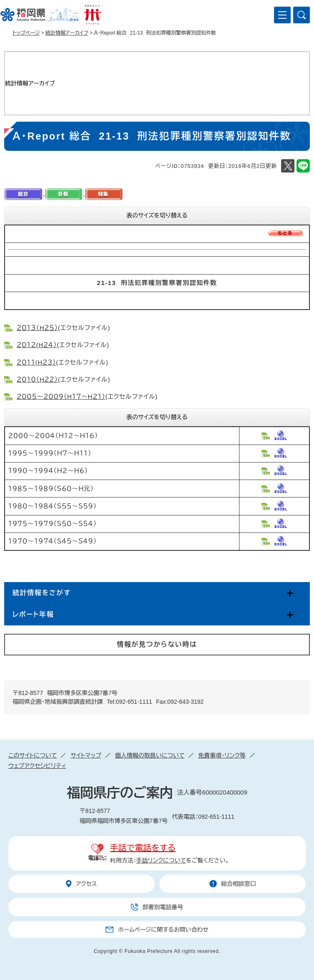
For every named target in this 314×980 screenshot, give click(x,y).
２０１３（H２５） (37, 328)
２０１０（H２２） (37, 379)
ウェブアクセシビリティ (37, 766)
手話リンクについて (161, 860)
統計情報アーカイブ (67, 33)
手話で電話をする (143, 848)
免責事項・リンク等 (222, 755)
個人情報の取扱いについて (150, 755)
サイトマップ (86, 755)
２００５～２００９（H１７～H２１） (61, 396)
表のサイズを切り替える (157, 215)
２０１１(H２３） (36, 362)
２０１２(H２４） (37, 345)
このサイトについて (32, 755)
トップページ (26, 33)
